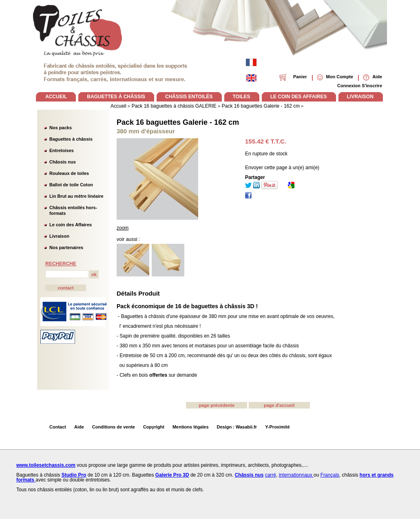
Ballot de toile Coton (71, 185)
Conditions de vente (114, 427)
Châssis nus (63, 162)
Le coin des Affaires (71, 225)
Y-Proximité (277, 427)
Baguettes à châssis (71, 139)
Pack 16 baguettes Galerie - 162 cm (178, 122)
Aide (79, 427)
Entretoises (62, 150)
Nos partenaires (66, 247)
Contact (58, 427)
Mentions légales (191, 427)
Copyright (154, 427)
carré (271, 475)
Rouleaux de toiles (69, 173)
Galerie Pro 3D (172, 475)
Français (330, 475)
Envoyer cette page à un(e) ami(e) (282, 168)
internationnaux (296, 475)
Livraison (59, 236)
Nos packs (61, 128)
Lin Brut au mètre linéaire (76, 196)
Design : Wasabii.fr (237, 427)
